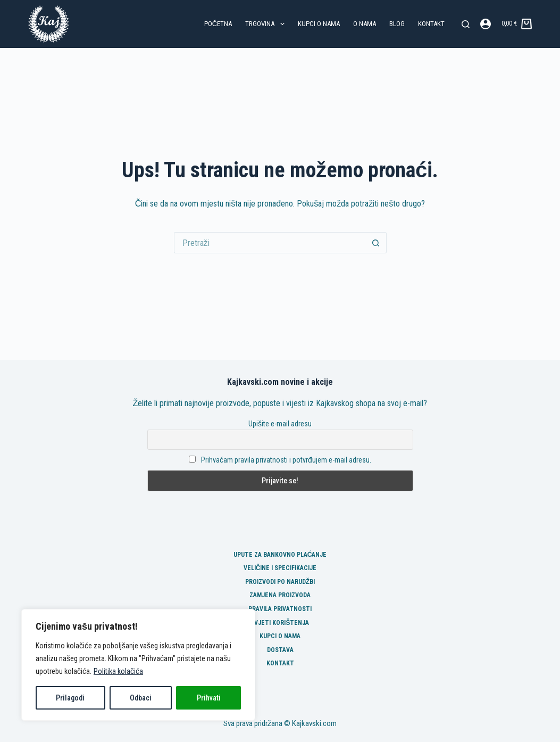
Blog (397, 24)
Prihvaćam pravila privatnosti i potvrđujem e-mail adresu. (286, 460)
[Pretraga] (466, 24)
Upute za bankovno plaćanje (280, 555)
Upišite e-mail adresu (280, 424)
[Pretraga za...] (270, 243)
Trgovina (267, 24)
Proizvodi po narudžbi (280, 582)
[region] (138, 665)
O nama (365, 24)
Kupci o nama (319, 24)
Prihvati (209, 698)
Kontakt (431, 24)
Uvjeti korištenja (280, 623)
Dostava (280, 650)
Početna (218, 24)
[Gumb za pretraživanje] (376, 243)
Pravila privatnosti (280, 609)
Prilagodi (70, 698)
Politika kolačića (118, 671)
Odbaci (141, 698)
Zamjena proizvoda (280, 595)
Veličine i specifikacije (280, 568)
